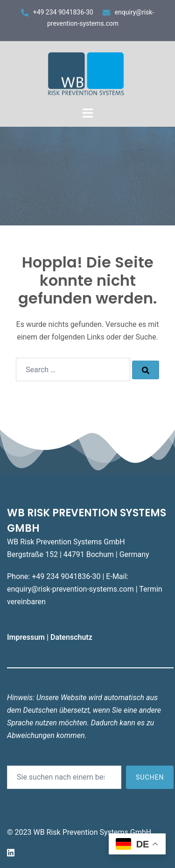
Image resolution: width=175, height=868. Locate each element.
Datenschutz (72, 637)
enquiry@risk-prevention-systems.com (70, 589)
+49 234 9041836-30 (63, 12)
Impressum (27, 637)
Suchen (150, 777)
